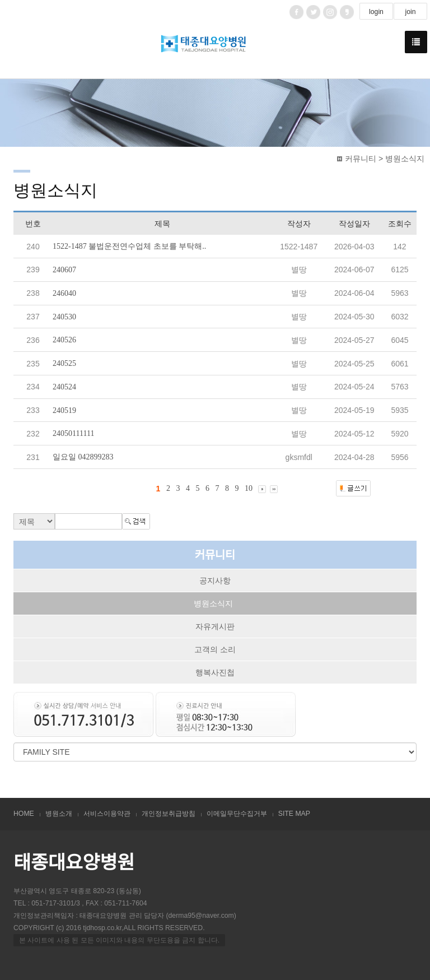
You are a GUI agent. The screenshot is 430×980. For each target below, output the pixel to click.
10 (249, 488)
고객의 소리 (215, 649)
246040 (64, 293)
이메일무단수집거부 (237, 814)
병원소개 (59, 814)
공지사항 (215, 580)
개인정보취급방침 (169, 814)
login (376, 12)
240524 (64, 387)
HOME (24, 814)
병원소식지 (213, 603)
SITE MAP (294, 814)
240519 (64, 410)
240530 (64, 316)
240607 (64, 270)
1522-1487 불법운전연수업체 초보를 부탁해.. (129, 246)
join (410, 12)
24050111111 (73, 433)
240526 (64, 340)
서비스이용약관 (107, 814)
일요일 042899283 (83, 457)
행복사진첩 (215, 672)
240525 (64, 363)
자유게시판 (215, 626)
